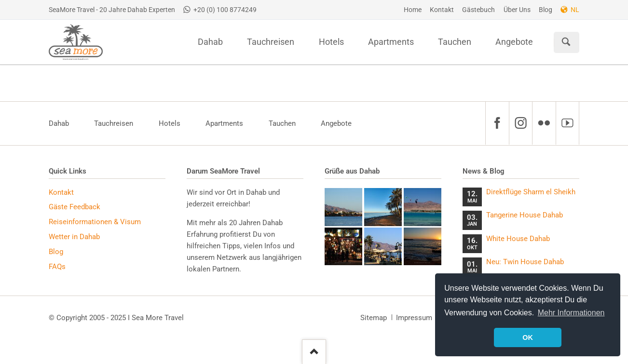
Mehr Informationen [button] (571, 313)
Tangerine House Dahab (525, 215)
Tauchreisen (114, 123)
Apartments (224, 123)
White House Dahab (518, 239)
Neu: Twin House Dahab (525, 262)
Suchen (566, 42)
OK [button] (528, 337)
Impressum (414, 318)
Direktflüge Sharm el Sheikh (531, 192)
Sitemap (374, 318)
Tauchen (282, 123)
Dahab (59, 123)
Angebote (336, 123)
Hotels (170, 123)
